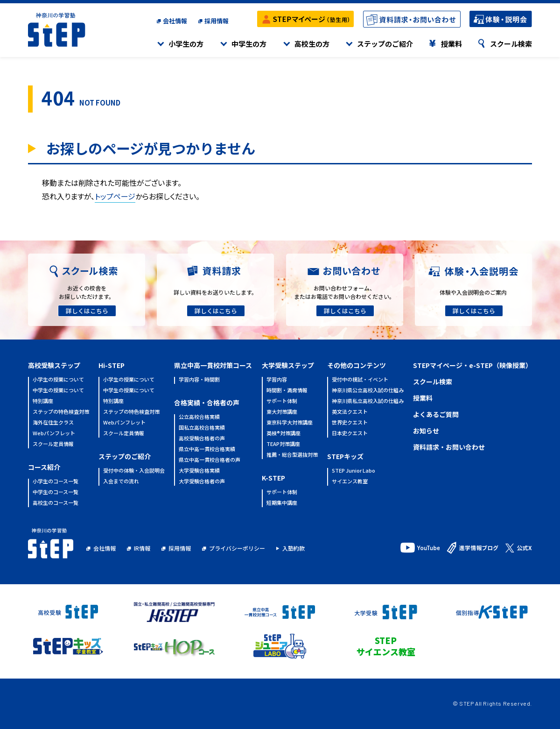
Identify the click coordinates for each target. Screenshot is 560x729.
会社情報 (175, 21)
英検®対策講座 (283, 434)
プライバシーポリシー (237, 548)
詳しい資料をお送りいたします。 (215, 292)
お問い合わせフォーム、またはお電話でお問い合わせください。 (344, 292)
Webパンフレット (54, 434)
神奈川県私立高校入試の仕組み (368, 401)
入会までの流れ (121, 482)
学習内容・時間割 (199, 380)
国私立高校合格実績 (202, 428)
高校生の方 (312, 44)
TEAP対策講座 (283, 444)
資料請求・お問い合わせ (449, 447)
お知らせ (426, 431)
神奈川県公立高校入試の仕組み (368, 391)
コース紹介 (44, 467)
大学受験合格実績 (199, 471)
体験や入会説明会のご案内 (473, 292)
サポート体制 (282, 401)
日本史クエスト (350, 434)
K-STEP (273, 478)
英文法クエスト (350, 412)
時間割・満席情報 (287, 391)
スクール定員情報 (53, 444)
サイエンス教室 (350, 482)
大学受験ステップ (288, 365)
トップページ (115, 196)
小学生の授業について (58, 380)
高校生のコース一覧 (56, 503)
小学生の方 (186, 44)
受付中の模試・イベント (360, 380)
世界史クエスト (350, 423)
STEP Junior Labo (353, 471)
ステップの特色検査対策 (61, 412)
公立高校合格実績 (199, 417)
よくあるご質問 (436, 414)
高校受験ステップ (54, 365)
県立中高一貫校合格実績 (207, 449)
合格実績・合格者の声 (207, 403)
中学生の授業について (58, 391)
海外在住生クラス (53, 423)
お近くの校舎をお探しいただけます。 (87, 292)
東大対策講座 (282, 412)
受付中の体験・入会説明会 (134, 471)
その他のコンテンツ (357, 365)
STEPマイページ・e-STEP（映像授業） (472, 365)
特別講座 (43, 401)
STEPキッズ (345, 456)
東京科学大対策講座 (290, 423)
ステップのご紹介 (385, 44)
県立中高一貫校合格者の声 (210, 460)
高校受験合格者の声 (202, 439)
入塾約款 (294, 548)
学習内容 (277, 380)
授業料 (451, 44)
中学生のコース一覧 (56, 492)
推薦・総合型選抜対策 (292, 455)
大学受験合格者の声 (202, 482)
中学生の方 (249, 44)
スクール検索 (511, 44)
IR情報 (142, 548)
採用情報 (217, 21)
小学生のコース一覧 (56, 482)
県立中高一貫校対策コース (213, 365)
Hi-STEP (112, 365)
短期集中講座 (282, 503)
